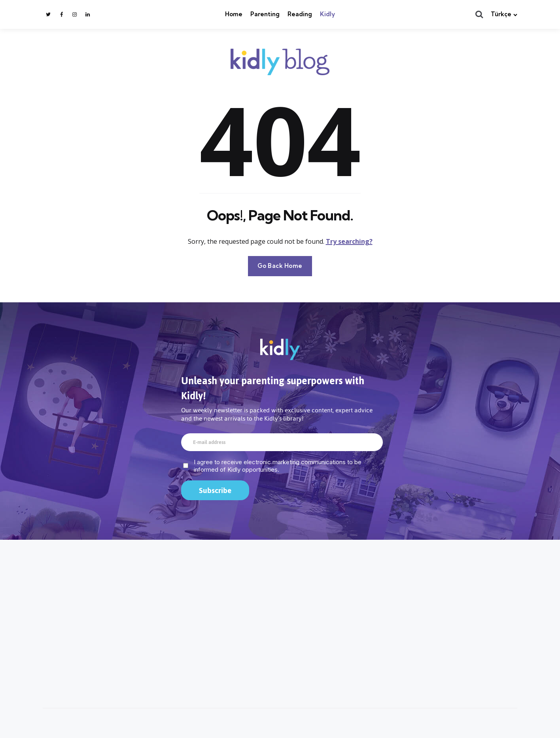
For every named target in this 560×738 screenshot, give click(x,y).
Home (234, 14)
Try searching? (349, 241)
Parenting (265, 14)
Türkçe (501, 14)
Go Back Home (280, 266)
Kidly (327, 14)
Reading (300, 14)
